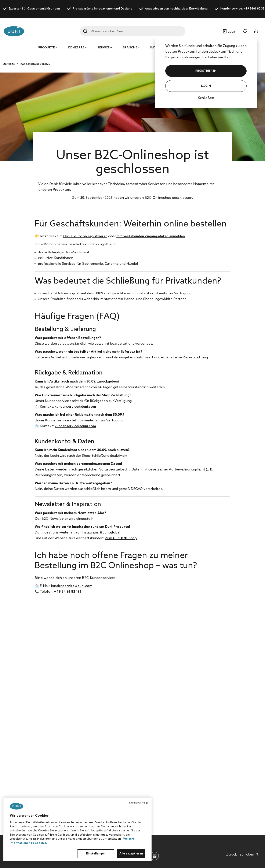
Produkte (47, 48)
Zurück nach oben (243, 854)
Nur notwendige (139, 803)
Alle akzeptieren (131, 854)
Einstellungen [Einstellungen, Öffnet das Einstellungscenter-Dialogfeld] (96, 854)
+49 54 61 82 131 (68, 592)
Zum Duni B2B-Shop (121, 538)
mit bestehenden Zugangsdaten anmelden (151, 236)
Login (206, 86)
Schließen (206, 98)
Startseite (9, 64)
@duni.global (110, 533)
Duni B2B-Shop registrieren (85, 236)
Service (104, 48)
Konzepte (76, 48)
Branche (130, 48)
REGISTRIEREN (206, 71)
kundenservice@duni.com (75, 407)
